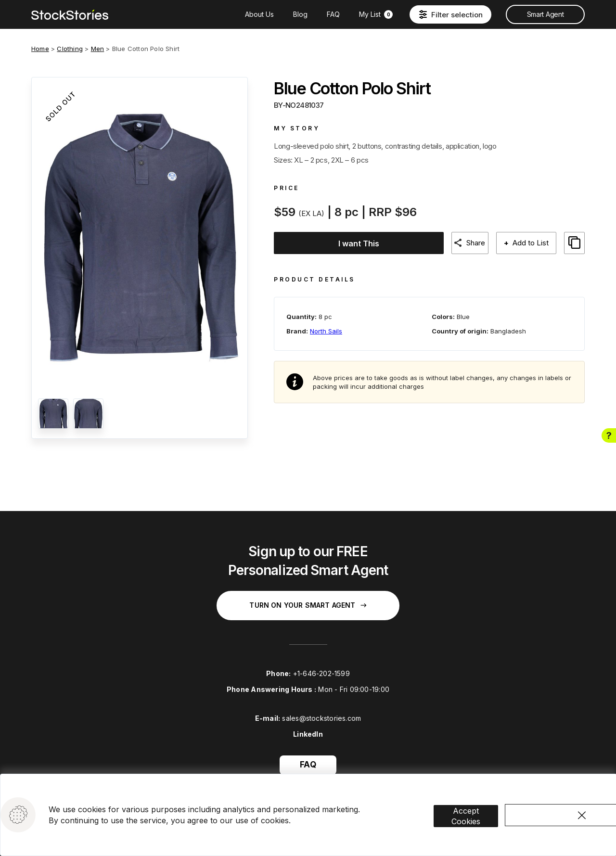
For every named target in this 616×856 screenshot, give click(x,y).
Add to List (530, 243)
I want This (356, 243)
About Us (259, 14)
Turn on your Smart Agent (308, 605)
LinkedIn (308, 734)
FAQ (333, 14)
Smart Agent (545, 14)
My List (376, 14)
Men (98, 49)
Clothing (70, 49)
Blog (300, 14)
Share (475, 243)
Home (40, 49)
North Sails (326, 327)
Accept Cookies (477, 806)
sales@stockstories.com (321, 718)
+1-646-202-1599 (321, 673)
